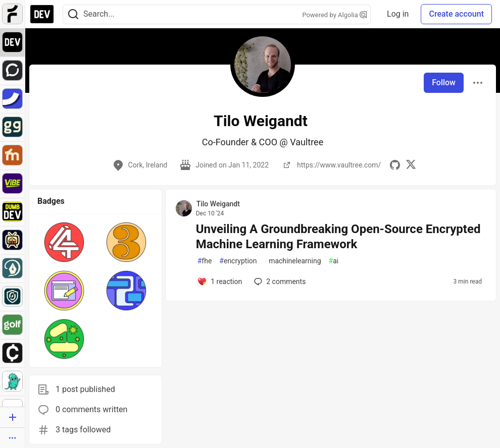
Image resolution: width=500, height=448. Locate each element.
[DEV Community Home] (42, 14)
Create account (456, 14)
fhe (205, 261)
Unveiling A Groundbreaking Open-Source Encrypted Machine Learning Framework (338, 237)
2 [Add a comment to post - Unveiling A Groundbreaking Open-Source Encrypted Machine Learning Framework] (279, 282)
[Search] (73, 14)
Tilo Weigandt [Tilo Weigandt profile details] (218, 204)
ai (334, 261)
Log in (398, 14)
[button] (64, 242)
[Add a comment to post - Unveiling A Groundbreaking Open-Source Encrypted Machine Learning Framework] (220, 282)
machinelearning (293, 261)
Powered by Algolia (335, 15)
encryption (238, 261)
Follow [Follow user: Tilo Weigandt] (444, 82)
